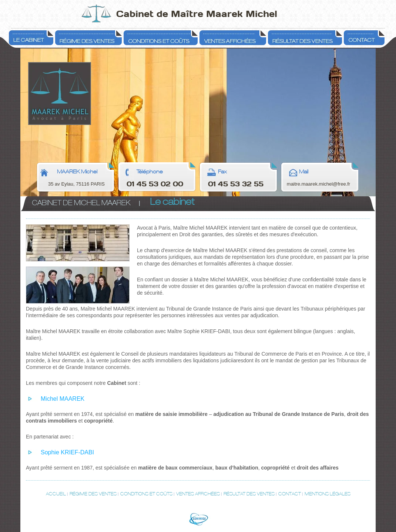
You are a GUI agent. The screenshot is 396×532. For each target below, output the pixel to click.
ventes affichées (198, 494)
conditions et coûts (146, 494)
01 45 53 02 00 (155, 184)
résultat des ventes (249, 494)
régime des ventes (93, 494)
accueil (56, 494)
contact (290, 494)
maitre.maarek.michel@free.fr (318, 184)
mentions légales (328, 494)
